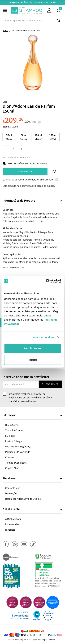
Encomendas (12, 524)
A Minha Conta (13, 519)
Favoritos (10, 530)
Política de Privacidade (18, 452)
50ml (24, 137)
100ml (38, 137)
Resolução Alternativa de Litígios (23, 499)
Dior (5, 102)
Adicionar (25, 172)
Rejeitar (32, 360)
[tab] (32, 201)
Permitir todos (33, 348)
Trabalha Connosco (16, 430)
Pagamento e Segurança (18, 447)
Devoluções (11, 494)
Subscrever (50, 384)
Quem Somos (12, 425)
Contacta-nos (13, 488)
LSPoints (10, 436)
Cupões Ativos (13, 468)
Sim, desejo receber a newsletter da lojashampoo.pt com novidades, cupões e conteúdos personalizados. (30, 398)
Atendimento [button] (10, 478)
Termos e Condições (16, 463)
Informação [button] (9, 415)
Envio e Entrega (14, 441)
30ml (9, 137)
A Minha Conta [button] (11, 509)
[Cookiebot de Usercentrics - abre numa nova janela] (46, 281)
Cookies (9, 457)
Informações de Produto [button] (19, 201)
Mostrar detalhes (44, 337)
